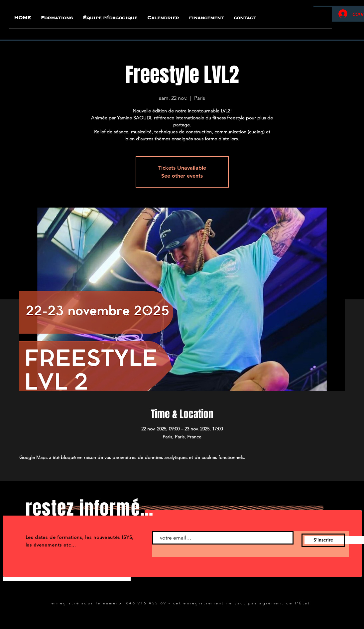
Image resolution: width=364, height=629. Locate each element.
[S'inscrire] (323, 540)
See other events (182, 176)
